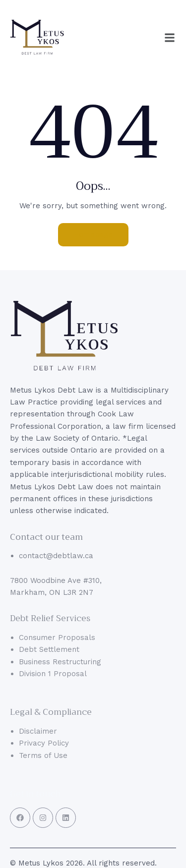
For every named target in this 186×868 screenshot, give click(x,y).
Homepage (93, 234)
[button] (170, 38)
